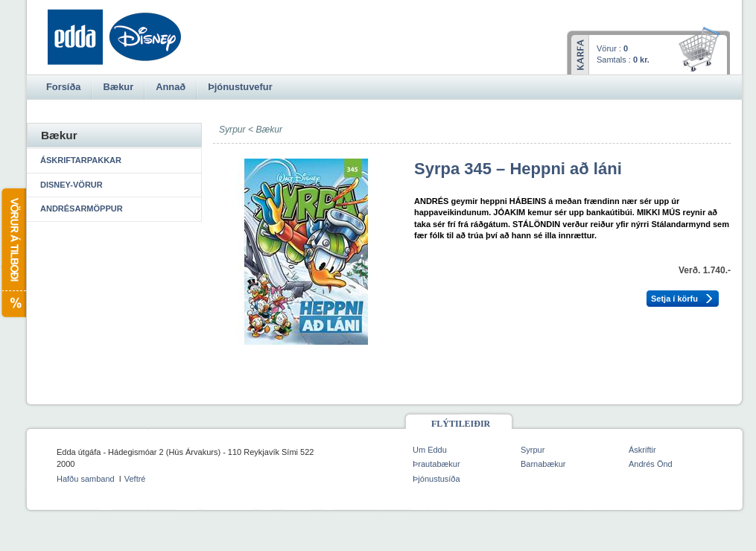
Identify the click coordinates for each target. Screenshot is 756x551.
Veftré (135, 479)
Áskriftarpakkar (81, 160)
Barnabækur (543, 464)
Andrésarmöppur (82, 208)
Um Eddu (430, 450)
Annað (171, 87)
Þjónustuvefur (240, 87)
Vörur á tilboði (13, 253)
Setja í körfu (674, 299)
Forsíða (63, 87)
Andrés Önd (651, 464)
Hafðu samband (86, 479)
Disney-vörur (72, 185)
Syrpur (533, 450)
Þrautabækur (436, 464)
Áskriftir (642, 450)
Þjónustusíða (436, 479)
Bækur (269, 130)
